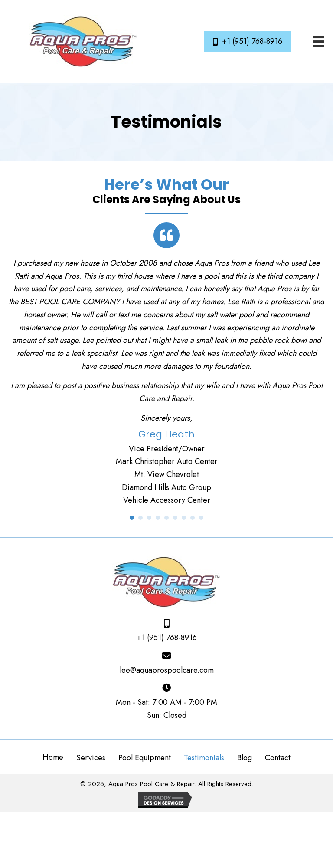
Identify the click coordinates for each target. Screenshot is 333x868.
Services (91, 758)
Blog (245, 758)
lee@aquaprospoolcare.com (167, 670)
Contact (278, 758)
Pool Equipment (145, 758)
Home (53, 757)
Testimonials (204, 758)
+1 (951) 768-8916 (167, 638)
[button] (248, 42)
